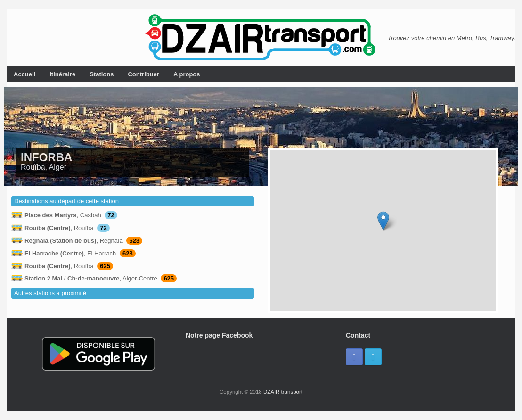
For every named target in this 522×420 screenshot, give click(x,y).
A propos (187, 74)
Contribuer (143, 74)
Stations (102, 74)
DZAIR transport (283, 392)
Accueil (24, 74)
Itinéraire (62, 74)
